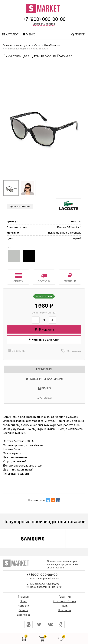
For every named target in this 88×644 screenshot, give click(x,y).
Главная (23, 597)
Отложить (71, 351)
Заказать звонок (44, 24)
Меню (29, 34)
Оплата (18, 277)
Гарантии (70, 277)
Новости (23, 606)
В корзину (44, 329)
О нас (23, 601)
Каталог (10, 34)
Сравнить (16, 351)
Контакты (65, 610)
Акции (65, 606)
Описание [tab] (44, 369)
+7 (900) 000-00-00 (44, 19)
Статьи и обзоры (65, 601)
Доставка (44, 277)
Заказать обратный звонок (45, 579)
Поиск (78, 34)
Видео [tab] (44, 388)
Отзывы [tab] (44, 398)
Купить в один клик (44, 340)
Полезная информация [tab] (44, 379)
